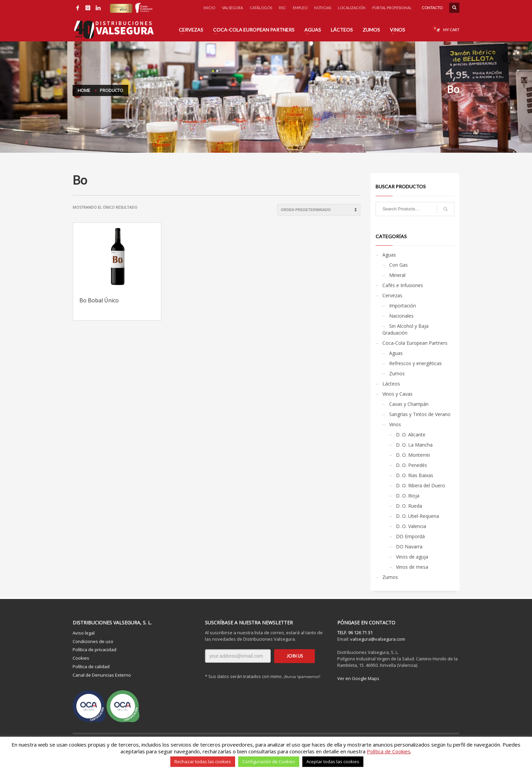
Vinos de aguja (412, 557)
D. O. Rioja (408, 496)
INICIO (209, 8)
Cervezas (392, 295)
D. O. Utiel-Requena (417, 516)
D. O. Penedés (412, 465)
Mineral (397, 275)
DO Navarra (409, 547)
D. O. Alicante (411, 435)
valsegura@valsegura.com (378, 639)
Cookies (81, 658)
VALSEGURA (232, 8)
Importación (403, 306)
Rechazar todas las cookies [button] (203, 761)
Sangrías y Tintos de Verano (420, 414)
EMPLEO (300, 8)
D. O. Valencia (411, 526)
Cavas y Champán (409, 404)
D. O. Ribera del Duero (421, 485)
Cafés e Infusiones (403, 285)
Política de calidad (91, 666)
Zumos (397, 373)
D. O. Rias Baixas (415, 475)
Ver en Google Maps (358, 678)
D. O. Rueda (409, 506)
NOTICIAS (323, 8)
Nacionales (401, 316)
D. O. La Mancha (414, 445)
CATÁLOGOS (261, 8)
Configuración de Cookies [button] (269, 761)
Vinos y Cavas (397, 394)
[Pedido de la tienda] (319, 210)
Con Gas (398, 265)
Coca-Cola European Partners (415, 343)
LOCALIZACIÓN (352, 8)
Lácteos (391, 384)
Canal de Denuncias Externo (102, 675)
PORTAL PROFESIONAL (392, 8)
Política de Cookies (389, 751)
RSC (282, 8)
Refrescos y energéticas (415, 363)
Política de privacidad (94, 650)
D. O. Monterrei (413, 455)
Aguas (389, 255)
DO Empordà (410, 536)
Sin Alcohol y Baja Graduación (405, 329)
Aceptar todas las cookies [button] (333, 761)
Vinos (395, 424)
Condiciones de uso (93, 641)
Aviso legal (84, 633)
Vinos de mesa (412, 567)
